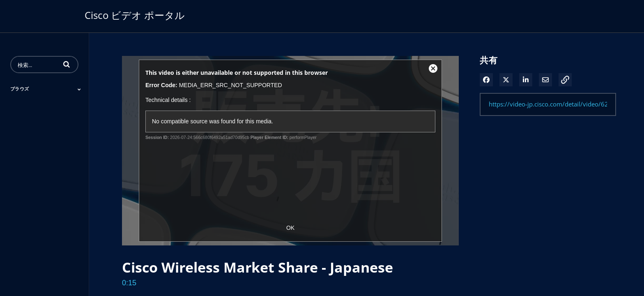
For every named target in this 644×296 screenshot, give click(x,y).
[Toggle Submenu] (79, 89)
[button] (67, 64)
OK (290, 228)
